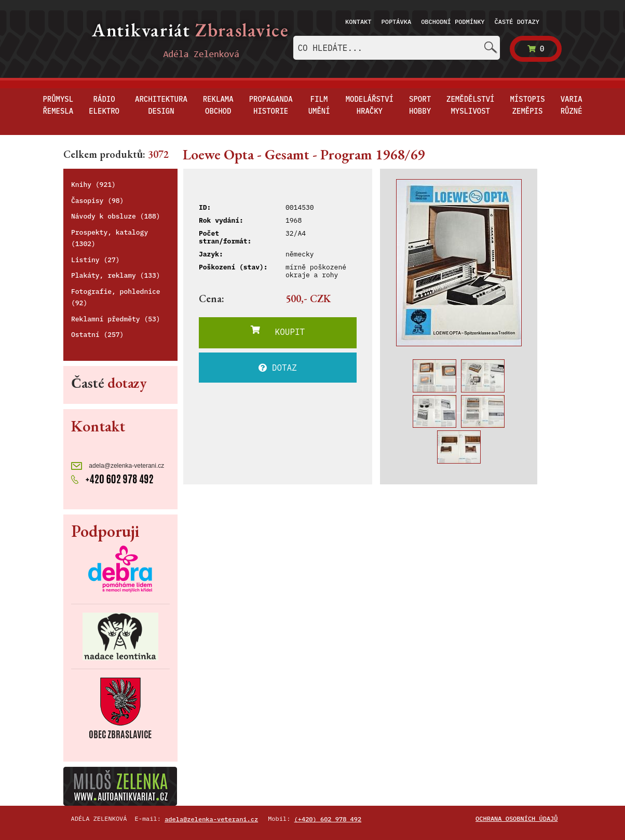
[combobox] (397, 48)
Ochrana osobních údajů (517, 818)
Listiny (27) (96, 260)
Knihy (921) (93, 185)
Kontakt (358, 22)
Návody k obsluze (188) (116, 216)
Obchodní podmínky (453, 22)
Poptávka (397, 22)
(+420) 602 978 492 (328, 819)
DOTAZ (278, 368)
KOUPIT (278, 331)
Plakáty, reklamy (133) (116, 275)
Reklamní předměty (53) (116, 319)
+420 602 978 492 (112, 478)
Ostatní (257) (97, 335)
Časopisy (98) (97, 201)
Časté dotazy (517, 22)
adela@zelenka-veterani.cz (118, 466)
